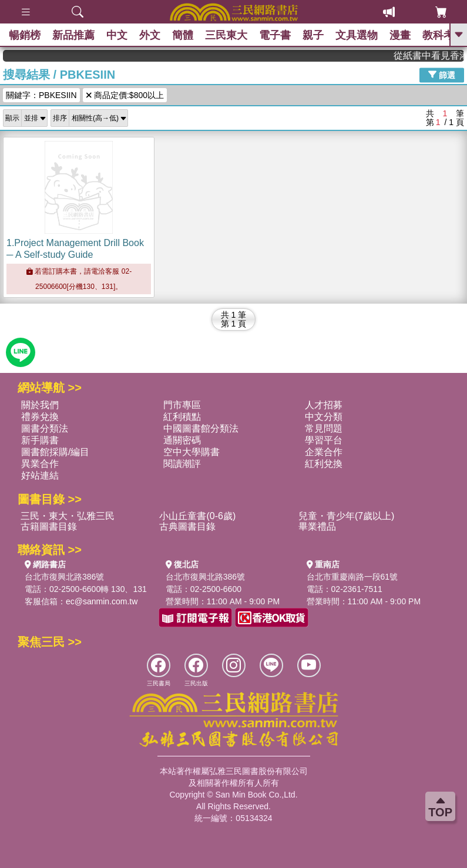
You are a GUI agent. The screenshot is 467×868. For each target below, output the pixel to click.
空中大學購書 (191, 452)
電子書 (275, 35)
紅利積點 (182, 417)
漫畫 (400, 35)
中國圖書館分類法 (201, 428)
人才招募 (324, 405)
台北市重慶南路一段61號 (352, 577)
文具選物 (357, 35)
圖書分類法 (45, 428)
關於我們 (40, 405)
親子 (313, 35)
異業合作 (40, 464)
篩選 (442, 75)
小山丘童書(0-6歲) (197, 516)
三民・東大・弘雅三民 (68, 516)
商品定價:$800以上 (125, 95)
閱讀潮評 (182, 464)
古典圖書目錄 (187, 526)
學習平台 (324, 440)
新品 (73, 35)
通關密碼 (182, 440)
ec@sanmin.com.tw (102, 601)
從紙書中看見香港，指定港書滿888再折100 (433, 55)
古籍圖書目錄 (49, 526)
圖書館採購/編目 (55, 452)
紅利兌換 (324, 464)
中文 (117, 35)
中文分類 (324, 417)
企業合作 (324, 452)
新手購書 (40, 440)
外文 (150, 35)
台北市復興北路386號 (64, 577)
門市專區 (182, 405)
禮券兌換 (40, 417)
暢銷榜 (25, 35)
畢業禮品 (317, 526)
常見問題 (324, 428)
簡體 (183, 35)
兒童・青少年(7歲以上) (347, 516)
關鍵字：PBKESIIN (41, 95)
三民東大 (226, 35)
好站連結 (40, 475)
